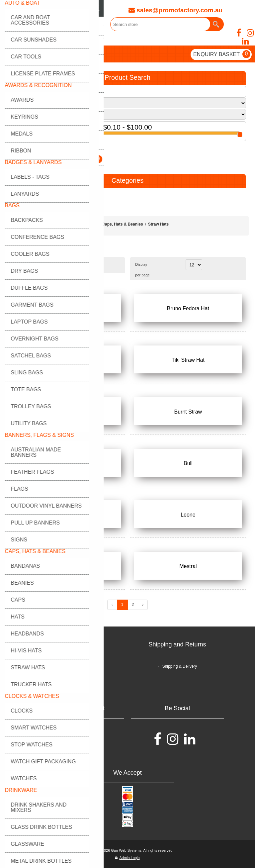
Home (92, 224)
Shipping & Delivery (180, 666)
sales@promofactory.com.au (175, 10)
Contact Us (80, 743)
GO (16, 152)
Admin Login (127, 858)
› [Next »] (143, 605)
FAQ (80, 730)
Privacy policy (80, 679)
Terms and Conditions (80, 666)
